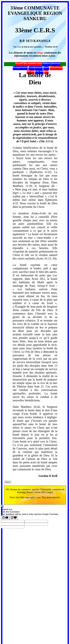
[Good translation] (5, 518)
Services (56, 63)
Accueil (19, 63)
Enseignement (36, 67)
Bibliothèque (56, 67)
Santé (46, 67)
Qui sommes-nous (33, 63)
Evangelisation (20, 67)
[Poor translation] (14, 518)
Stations (47, 63)
